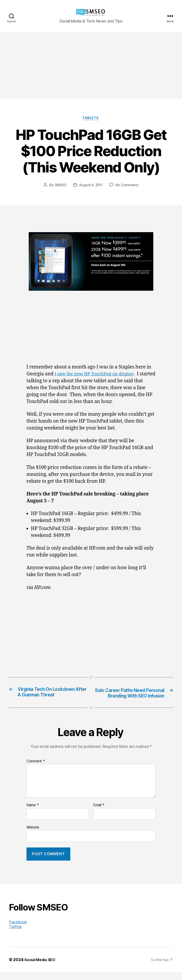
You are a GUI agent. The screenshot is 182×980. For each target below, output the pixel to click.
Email (99, 813)
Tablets (91, 119)
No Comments (128, 186)
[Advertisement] (91, 65)
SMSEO (60, 186)
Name (33, 813)
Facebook (18, 930)
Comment (36, 769)
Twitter (15, 934)
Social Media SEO (41, 967)
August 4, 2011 (91, 186)
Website (33, 835)
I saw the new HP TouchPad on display (97, 375)
